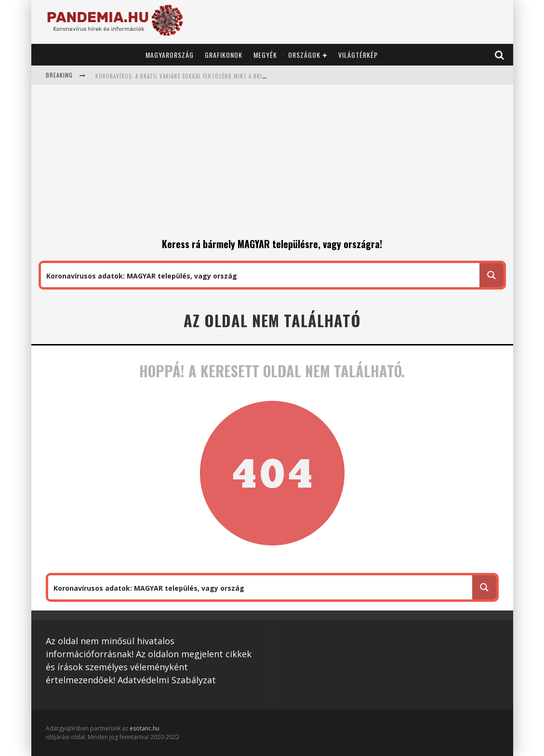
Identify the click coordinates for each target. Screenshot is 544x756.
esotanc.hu (145, 728)
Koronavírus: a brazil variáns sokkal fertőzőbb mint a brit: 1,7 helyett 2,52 (204, 76)
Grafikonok (224, 55)
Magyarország (170, 55)
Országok (304, 55)
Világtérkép (358, 55)
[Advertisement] (272, 164)
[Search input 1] (261, 275)
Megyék (265, 55)
